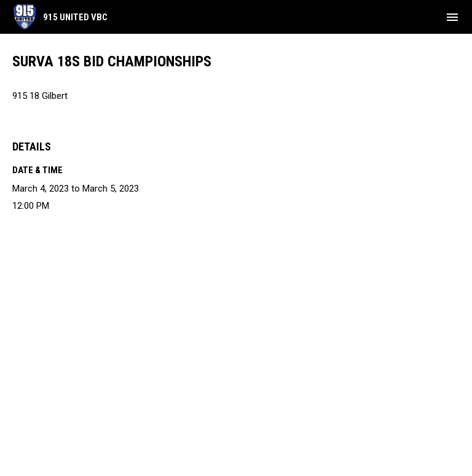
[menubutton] (452, 17)
